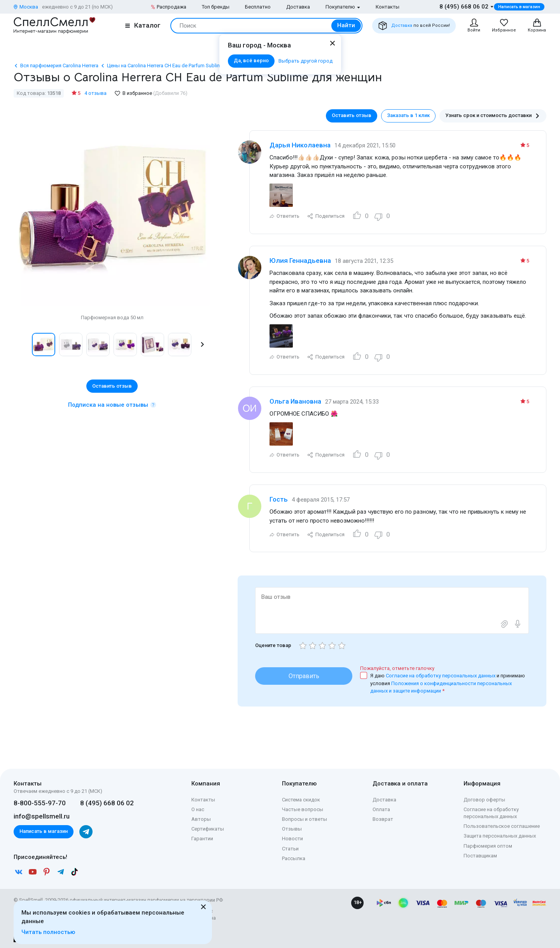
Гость (279, 499)
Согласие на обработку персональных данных (441, 676)
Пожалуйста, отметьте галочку (397, 668)
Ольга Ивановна (295, 401)
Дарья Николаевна (300, 145)
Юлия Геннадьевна (300, 261)
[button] (202, 345)
